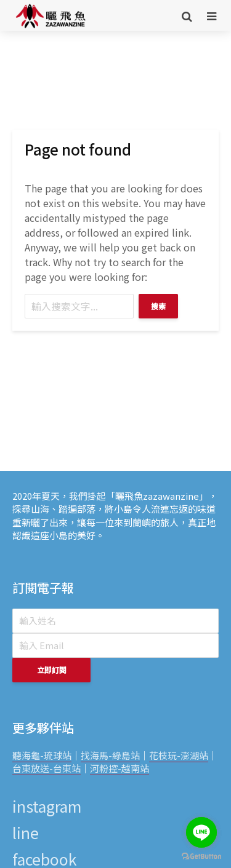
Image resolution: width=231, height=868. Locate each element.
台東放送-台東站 (47, 768)
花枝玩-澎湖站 (179, 755)
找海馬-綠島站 (110, 755)
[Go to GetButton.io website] (201, 856)
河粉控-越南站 (120, 768)
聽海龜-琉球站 (42, 755)
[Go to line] (201, 832)
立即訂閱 (52, 670)
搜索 (158, 306)
